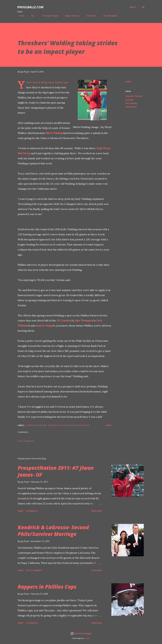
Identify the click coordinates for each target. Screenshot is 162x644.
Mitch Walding (54, 133)
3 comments (32, 623)
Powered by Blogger (81, 633)
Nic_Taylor (87, 638)
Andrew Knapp (44, 326)
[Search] (133, 7)
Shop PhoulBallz (109, 16)
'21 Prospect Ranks (48, 16)
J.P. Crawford (64, 320)
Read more (97, 511)
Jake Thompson (84, 320)
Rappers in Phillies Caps (47, 587)
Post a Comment (26, 441)
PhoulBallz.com (30, 7)
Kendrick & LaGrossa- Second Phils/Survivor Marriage (53, 531)
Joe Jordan (129, 100)
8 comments (32, 511)
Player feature (131, 107)
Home (20, 16)
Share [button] (128, 82)
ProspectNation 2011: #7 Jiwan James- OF (56, 471)
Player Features (71, 16)
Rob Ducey (24, 153)
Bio (31, 16)
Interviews (90, 16)
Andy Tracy (103, 148)
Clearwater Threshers (134, 96)
